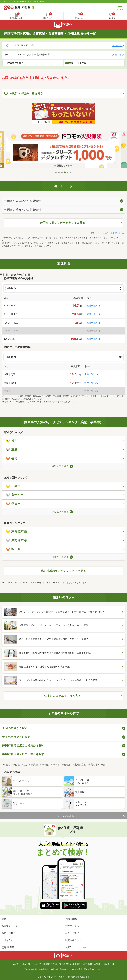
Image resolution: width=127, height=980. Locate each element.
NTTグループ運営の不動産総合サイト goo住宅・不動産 (24, 1)
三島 (12, 450)
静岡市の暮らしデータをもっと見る (63, 223)
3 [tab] (62, 172)
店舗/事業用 (8, 947)
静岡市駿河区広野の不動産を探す (23, 754)
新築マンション (10, 926)
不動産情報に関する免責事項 (36, 969)
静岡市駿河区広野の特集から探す (23, 746)
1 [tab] (56, 172)
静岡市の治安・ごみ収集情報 (23, 210)
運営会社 (84, 977)
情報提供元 (108, 964)
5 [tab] (68, 172)
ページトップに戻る (63, 816)
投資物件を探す (73, 940)
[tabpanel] (63, 150)
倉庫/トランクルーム (76, 947)
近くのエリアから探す (16, 737)
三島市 (13, 486)
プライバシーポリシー (47, 977)
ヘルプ (61, 977)
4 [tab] (65, 172)
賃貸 (4, 919)
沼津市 (13, 504)
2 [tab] (59, 172)
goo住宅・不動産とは (21, 964)
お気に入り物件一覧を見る (24, 94)
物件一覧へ (92, 306)
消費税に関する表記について (89, 969)
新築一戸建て (9, 933)
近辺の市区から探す (15, 728)
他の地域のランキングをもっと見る (63, 571)
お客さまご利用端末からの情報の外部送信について (53, 964)
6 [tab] (71, 172)
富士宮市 (15, 495)
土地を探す (7, 940)
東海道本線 (16, 531)
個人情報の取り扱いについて (63, 969)
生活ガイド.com (118, 233)
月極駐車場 (71, 919)
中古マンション (73, 926)
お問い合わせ (72, 977)
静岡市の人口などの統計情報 (23, 201)
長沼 (12, 459)
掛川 (12, 441)
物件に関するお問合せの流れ (89, 964)
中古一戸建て (72, 933)
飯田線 (13, 549)
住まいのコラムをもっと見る (63, 696)
